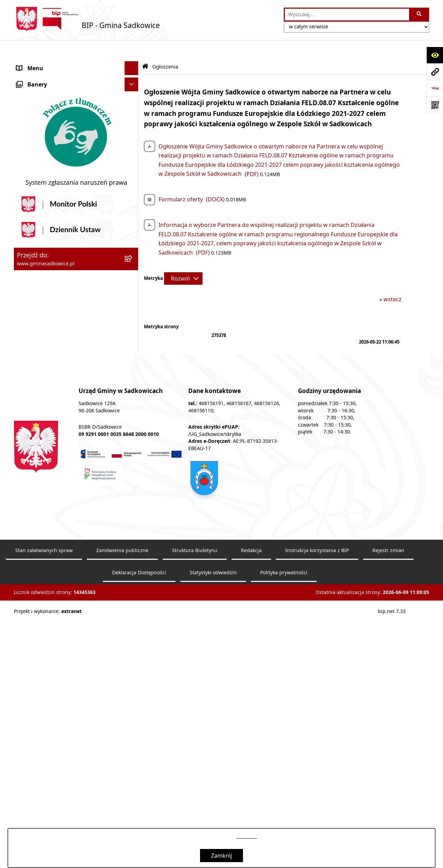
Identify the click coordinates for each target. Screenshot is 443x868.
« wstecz (390, 281)
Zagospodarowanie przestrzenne (60, 204)
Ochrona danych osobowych (54, 274)
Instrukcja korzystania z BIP (53, 343)
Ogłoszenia (31, 232)
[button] (133, 63)
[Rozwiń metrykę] (183, 259)
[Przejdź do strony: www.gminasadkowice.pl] (435, 72)
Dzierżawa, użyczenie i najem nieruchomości (55, 186)
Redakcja (28, 357)
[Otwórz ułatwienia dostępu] (435, 55)
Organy (26, 77)
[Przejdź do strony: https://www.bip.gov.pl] (435, 88)
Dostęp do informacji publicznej (58, 315)
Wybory (27, 287)
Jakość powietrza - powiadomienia (61, 260)
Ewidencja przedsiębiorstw (52, 218)
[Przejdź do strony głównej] (87, 19)
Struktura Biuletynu (195, 797)
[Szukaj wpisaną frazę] (420, 15)
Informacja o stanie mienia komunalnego (71, 155)
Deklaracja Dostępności (139, 819)
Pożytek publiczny (40, 141)
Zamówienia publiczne (122, 797)
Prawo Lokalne (36, 105)
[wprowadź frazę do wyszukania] (347, 15)
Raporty (27, 384)
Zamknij (221, 856)
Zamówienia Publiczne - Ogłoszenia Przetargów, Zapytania (63, 123)
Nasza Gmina (34, 63)
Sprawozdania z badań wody (54, 246)
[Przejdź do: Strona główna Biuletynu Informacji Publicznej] (145, 48)
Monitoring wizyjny (42, 398)
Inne (22, 301)
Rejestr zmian (388, 797)
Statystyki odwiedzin (213, 819)
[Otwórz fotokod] (435, 105)
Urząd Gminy (34, 91)
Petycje (26, 329)
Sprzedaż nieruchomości (49, 168)
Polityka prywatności (284, 819)
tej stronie (247, 836)
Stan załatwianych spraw (44, 797)
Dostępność (32, 371)
